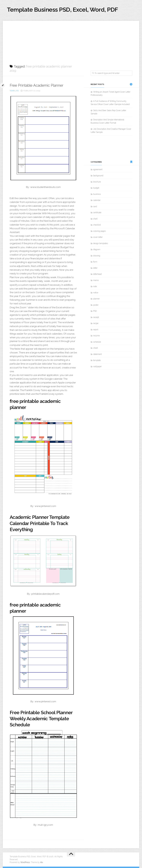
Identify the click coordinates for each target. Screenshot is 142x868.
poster (96, 305)
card (95, 206)
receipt (96, 317)
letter (95, 268)
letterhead (97, 274)
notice (96, 293)
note (95, 286)
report (96, 330)
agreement (98, 169)
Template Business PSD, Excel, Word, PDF (62, 10)
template (14, 91)
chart (95, 219)
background (98, 176)
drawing (97, 256)
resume (96, 336)
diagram (97, 249)
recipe (96, 323)
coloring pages (99, 231)
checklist (97, 225)
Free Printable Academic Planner (37, 85)
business (97, 194)
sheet (95, 348)
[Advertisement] (71, 40)
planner (96, 299)
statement (97, 354)
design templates (101, 243)
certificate (97, 213)
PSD (95, 311)
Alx (42, 862)
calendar (97, 200)
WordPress (25, 862)
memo (96, 280)
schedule (97, 342)
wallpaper (97, 366)
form (95, 262)
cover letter (98, 237)
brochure (97, 182)
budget (96, 188)
